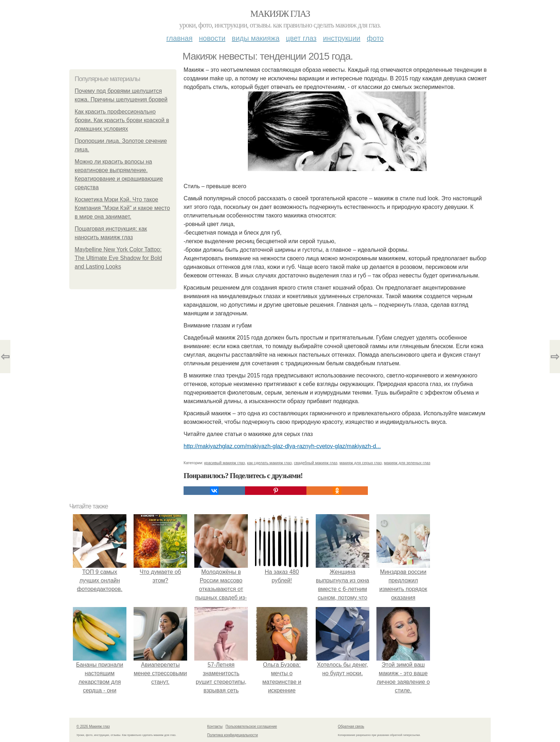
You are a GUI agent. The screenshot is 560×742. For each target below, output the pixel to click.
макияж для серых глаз (361, 463)
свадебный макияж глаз (316, 463)
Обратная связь (351, 726)
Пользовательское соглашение (251, 726)
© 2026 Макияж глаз (93, 726)
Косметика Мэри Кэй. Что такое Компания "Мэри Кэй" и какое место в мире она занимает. (122, 208)
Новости (212, 38)
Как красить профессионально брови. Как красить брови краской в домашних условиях (122, 120)
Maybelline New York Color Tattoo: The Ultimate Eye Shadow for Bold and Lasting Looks (118, 258)
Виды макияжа (256, 38)
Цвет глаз (301, 38)
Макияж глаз (280, 14)
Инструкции (342, 38)
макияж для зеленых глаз (407, 463)
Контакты (215, 726)
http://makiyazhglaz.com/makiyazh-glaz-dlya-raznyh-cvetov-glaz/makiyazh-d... (282, 446)
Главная (179, 38)
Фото (375, 38)
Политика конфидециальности (232, 735)
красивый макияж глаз (225, 463)
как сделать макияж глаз (269, 463)
